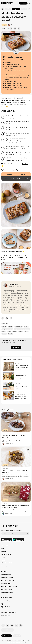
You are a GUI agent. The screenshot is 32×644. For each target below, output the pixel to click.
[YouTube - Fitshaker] (12, 625)
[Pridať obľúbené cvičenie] (11, 28)
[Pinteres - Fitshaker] (21, 625)
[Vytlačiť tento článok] (15, 28)
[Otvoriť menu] (30, 3)
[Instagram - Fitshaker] (8, 625)
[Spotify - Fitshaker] (16, 625)
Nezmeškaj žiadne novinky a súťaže (12, 530)
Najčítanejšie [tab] (7, 359)
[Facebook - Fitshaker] (3, 625)
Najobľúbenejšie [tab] (17, 359)
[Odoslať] (27, 533)
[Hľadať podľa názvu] (3, 9)
